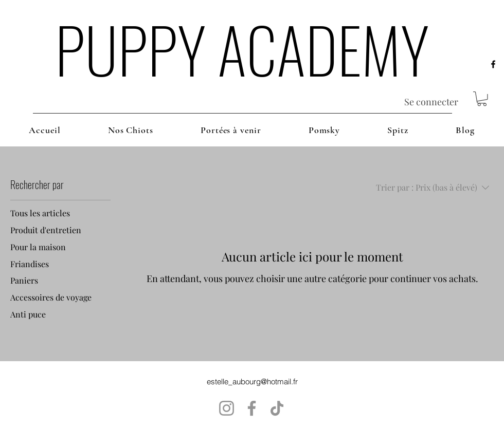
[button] (482, 99)
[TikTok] (277, 408)
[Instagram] (227, 408)
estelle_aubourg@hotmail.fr (252, 381)
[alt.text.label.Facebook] (493, 64)
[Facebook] (252, 408)
